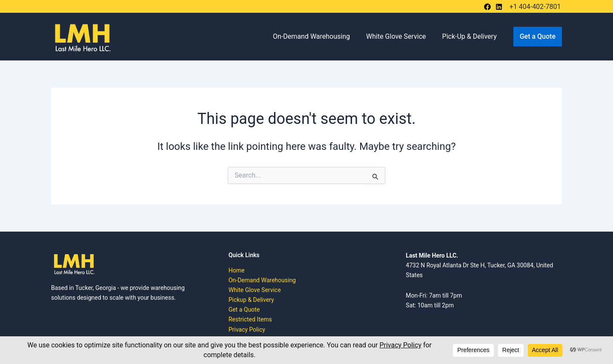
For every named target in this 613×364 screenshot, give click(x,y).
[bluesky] (500, 7)
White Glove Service (400, 36)
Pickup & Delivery (251, 300)
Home (237, 270)
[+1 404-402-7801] (534, 7)
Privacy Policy (247, 330)
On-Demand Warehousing (318, 36)
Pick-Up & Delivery (471, 36)
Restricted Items (250, 319)
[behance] (489, 7)
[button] (538, 37)
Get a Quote (244, 310)
